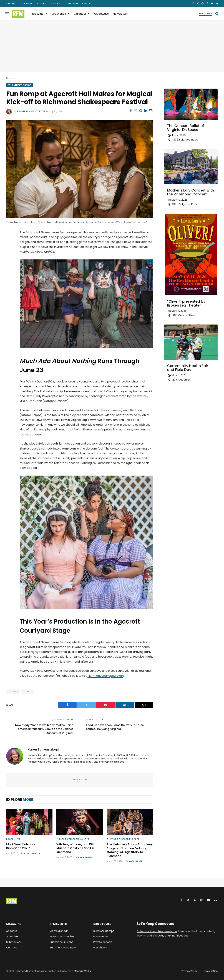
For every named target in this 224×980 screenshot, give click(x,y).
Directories (61, 14)
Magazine (39, 14)
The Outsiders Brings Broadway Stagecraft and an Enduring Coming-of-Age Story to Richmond (130, 850)
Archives (41, 3)
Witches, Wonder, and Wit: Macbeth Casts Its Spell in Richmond (75, 848)
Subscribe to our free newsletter (157, 931)
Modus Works (83, 971)
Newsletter (120, 14)
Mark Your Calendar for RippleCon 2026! (23, 846)
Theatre (27, 691)
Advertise (55, 3)
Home (9, 78)
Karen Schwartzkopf (31, 111)
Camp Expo (71, 3)
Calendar (82, 14)
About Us (10, 3)
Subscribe (205, 13)
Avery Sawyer (32, 853)
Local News (13, 839)
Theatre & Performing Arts (73, 839)
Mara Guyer (135, 861)
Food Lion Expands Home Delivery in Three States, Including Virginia (115, 727)
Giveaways (101, 14)
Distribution (26, 3)
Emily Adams (85, 857)
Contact (87, 3)
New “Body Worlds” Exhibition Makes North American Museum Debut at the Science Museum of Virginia (44, 729)
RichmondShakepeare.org (106, 676)
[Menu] (7, 14)
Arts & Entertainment (20, 85)
